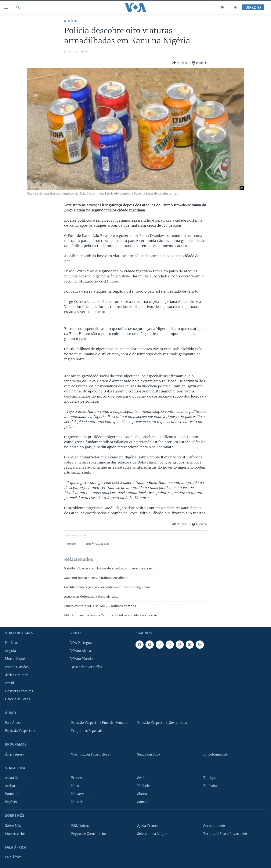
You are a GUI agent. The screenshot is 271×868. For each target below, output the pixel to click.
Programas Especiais (87, 731)
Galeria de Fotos (17, 699)
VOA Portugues (82, 643)
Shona (142, 794)
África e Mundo (17, 675)
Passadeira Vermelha (86, 667)
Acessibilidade (214, 825)
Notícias (71, 21)
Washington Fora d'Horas (91, 754)
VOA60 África (81, 651)
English (11, 802)
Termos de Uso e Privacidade (225, 834)
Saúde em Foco (149, 754)
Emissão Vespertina (20, 731)
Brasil (10, 683)
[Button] (180, 63)
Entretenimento (216, 754)
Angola (10, 651)
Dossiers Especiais (19, 691)
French (77, 778)
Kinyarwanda (81, 794)
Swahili (143, 778)
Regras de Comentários (89, 834)
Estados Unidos (17, 667)
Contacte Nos (15, 834)
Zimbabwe (211, 786)
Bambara (12, 794)
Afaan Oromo (15, 778)
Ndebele (143, 786)
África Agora (15, 754)
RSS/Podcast (81, 825)
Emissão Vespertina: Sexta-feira (162, 723)
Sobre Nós (13, 825)
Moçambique (15, 659)
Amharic (12, 786)
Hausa (76, 786)
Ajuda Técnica (148, 825)
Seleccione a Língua (152, 834)
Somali (142, 802)
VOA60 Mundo (82, 659)
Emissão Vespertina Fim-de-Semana (99, 723)
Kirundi (77, 802)
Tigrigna (210, 778)
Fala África (13, 723)
